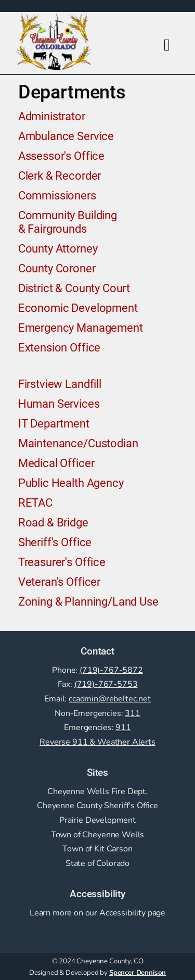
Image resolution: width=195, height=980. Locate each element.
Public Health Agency (71, 483)
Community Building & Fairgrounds (68, 222)
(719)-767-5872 (111, 670)
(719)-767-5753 (106, 684)
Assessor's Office (61, 156)
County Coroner (57, 268)
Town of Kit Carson (97, 849)
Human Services (59, 404)
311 (133, 713)
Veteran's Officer (59, 582)
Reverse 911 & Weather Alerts (97, 742)
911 (123, 727)
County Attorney (58, 248)
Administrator (52, 116)
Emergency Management (81, 328)
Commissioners (57, 195)
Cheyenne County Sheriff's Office (97, 806)
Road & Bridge (53, 522)
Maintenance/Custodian (78, 443)
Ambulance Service (66, 136)
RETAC (35, 502)
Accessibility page (132, 913)
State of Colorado (97, 863)
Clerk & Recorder (60, 175)
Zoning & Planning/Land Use (88, 601)
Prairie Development (97, 820)
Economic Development (78, 308)
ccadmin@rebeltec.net (110, 699)
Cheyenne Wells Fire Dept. (97, 791)
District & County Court (74, 288)
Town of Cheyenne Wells (97, 835)
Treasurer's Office (62, 562)
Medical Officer (56, 463)
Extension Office (59, 347)
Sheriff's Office (55, 542)
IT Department (54, 423)
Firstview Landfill (60, 384)
